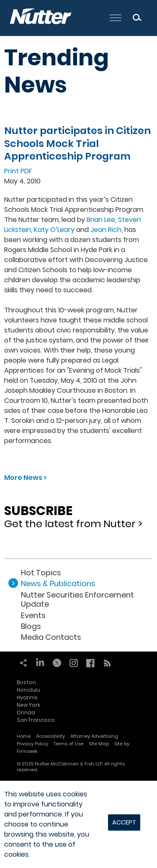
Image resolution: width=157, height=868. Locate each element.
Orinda (26, 712)
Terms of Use (68, 744)
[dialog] (78, 824)
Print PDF (18, 171)
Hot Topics (41, 573)
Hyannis (27, 697)
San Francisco (36, 720)
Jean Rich (106, 230)
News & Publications (58, 583)
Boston (26, 682)
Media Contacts (51, 637)
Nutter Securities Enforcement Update (77, 599)
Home (24, 736)
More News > (25, 478)
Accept (124, 822)
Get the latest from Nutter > (78, 514)
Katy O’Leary (54, 230)
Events (33, 615)
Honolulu (28, 690)
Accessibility (50, 736)
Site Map (99, 744)
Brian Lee (101, 220)
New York (28, 705)
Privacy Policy (32, 744)
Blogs (31, 626)
